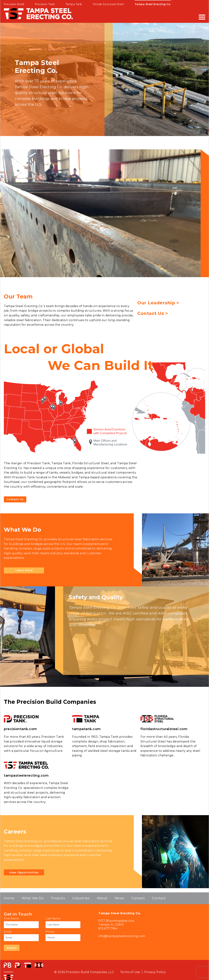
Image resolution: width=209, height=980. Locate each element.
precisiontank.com (20, 729)
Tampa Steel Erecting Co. (153, 4)
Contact (159, 898)
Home (9, 898)
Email (8, 932)
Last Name (53, 918)
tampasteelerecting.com (26, 776)
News (119, 898)
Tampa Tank (74, 4)
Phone (50, 932)
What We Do (33, 898)
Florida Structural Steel (108, 4)
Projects (58, 898)
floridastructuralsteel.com (164, 729)
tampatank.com (87, 729)
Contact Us (15, 499)
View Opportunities (24, 872)
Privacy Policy (155, 972)
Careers (138, 898)
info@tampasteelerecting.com (122, 936)
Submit (12, 948)
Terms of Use (130, 972)
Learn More (24, 571)
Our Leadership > (158, 303)
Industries (81, 898)
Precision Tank (45, 4)
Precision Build (14, 4)
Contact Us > (153, 313)
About (102, 898)
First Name (11, 918)
